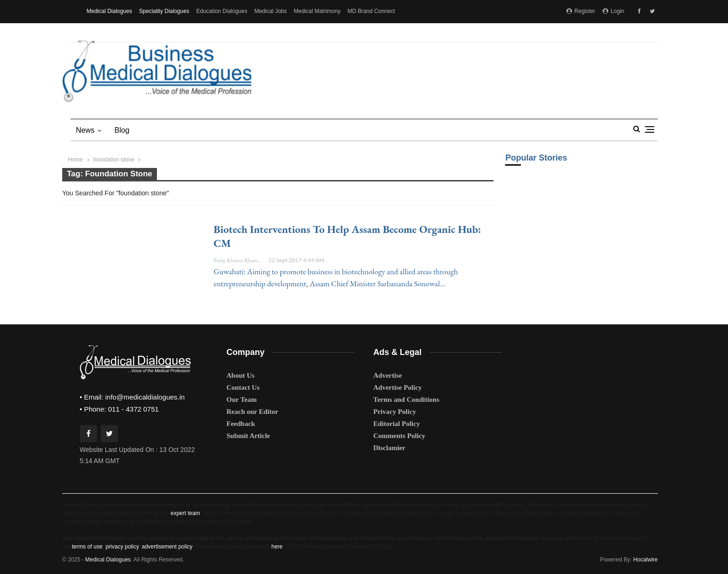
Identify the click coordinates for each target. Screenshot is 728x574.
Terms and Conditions (406, 400)
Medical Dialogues (110, 11)
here (277, 547)
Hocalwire (646, 560)
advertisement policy (167, 547)
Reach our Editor (252, 412)
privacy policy (122, 547)
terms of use (87, 547)
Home (76, 160)
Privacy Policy (395, 412)
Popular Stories (536, 158)
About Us (240, 375)
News (85, 130)
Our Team (242, 400)
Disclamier (389, 448)
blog (122, 130)
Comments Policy (399, 436)
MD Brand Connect (371, 11)
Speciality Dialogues (164, 11)
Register (581, 11)
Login (614, 11)
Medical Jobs (271, 11)
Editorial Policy (396, 424)
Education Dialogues (222, 11)
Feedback (241, 424)
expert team (185, 513)
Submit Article (248, 436)
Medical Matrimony (317, 11)
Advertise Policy (398, 387)
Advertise (388, 375)
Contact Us (243, 387)
